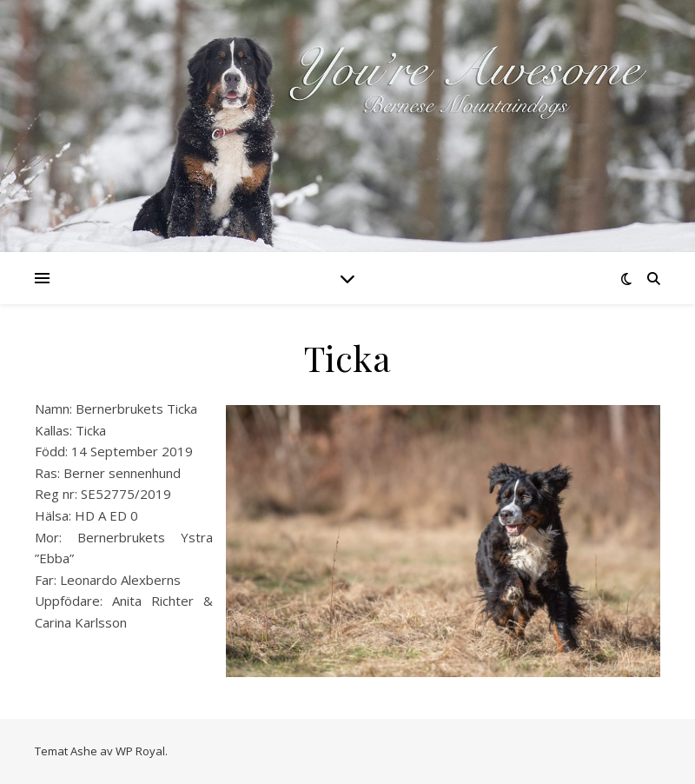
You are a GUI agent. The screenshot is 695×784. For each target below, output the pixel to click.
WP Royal (140, 751)
